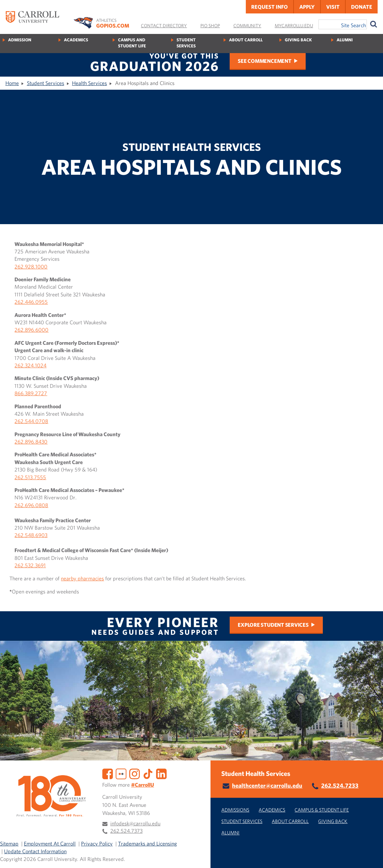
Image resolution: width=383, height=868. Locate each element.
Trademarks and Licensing (147, 843)
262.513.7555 (30, 477)
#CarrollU (143, 785)
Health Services (89, 83)
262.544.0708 (31, 421)
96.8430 (38, 442)
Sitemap (9, 843)
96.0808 (38, 505)
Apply (307, 7)
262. (20, 365)
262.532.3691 (30, 565)
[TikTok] (148, 773)
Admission (20, 40)
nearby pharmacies (82, 578)
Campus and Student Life (132, 43)
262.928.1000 (31, 266)
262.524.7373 (126, 831)
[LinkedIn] (161, 773)
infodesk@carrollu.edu (135, 823)
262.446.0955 (31, 302)
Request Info (270, 7)
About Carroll (246, 40)
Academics (76, 40)
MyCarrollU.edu (294, 26)
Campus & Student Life (322, 810)
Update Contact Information (35, 851)
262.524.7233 (340, 786)
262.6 (21, 505)
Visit (333, 7)
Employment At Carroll (50, 843)
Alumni (345, 40)
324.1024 (36, 365)
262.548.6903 (31, 535)
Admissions (235, 810)
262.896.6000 (31, 330)
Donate (362, 7)
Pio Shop (210, 26)
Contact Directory (164, 26)
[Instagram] (135, 773)
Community (247, 26)
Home (12, 83)
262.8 (21, 442)
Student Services (186, 43)
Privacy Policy (97, 843)
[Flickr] (121, 773)
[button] (371, 856)
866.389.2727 (31, 393)
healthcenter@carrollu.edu (267, 786)
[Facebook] (108, 773)
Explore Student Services (273, 625)
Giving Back (298, 40)
